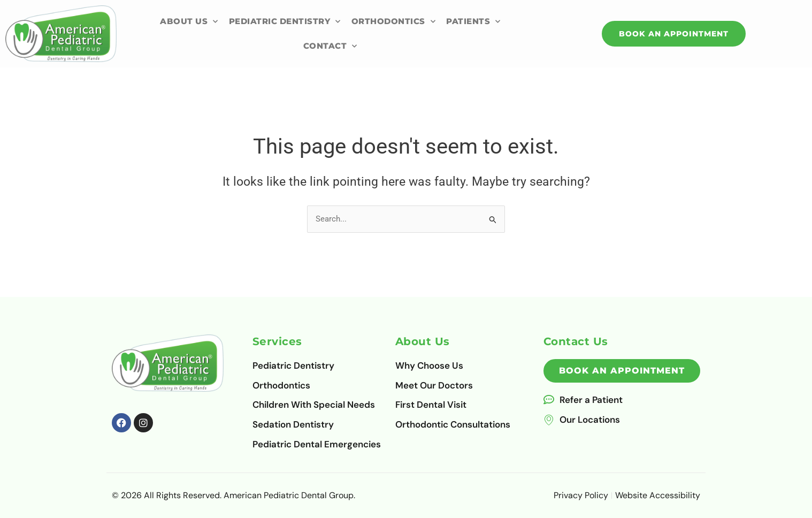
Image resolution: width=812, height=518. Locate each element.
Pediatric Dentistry (285, 22)
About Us (189, 22)
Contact (330, 46)
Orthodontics (394, 22)
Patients (473, 22)
